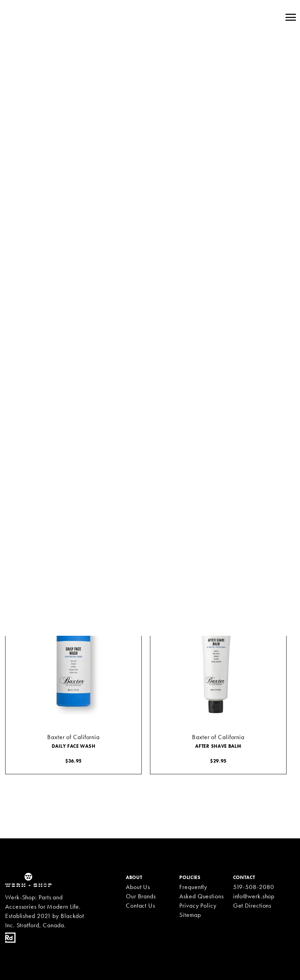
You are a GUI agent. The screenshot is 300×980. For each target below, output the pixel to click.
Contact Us (141, 905)
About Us (138, 887)
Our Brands (141, 896)
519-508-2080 (254, 887)
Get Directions (252, 905)
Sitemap (190, 915)
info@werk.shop (254, 896)
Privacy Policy (198, 905)
